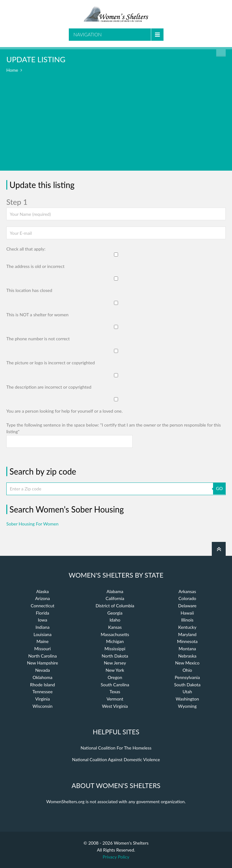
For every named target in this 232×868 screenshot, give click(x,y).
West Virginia (115, 706)
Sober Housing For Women (32, 524)
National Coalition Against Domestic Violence (116, 759)
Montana (187, 649)
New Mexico (187, 663)
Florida (43, 613)
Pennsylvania (187, 677)
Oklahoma (42, 677)
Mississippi (115, 649)
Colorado (187, 598)
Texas (115, 692)
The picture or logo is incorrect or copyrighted (51, 363)
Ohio (187, 670)
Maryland (187, 634)
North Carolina (42, 656)
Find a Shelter (221, 52)
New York (115, 670)
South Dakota (187, 685)
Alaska (43, 591)
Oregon (115, 677)
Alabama (115, 591)
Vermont (115, 699)
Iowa (42, 620)
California (115, 598)
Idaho (115, 620)
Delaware (187, 606)
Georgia (115, 613)
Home (12, 70)
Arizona (42, 598)
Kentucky (187, 627)
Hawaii (187, 613)
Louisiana (42, 634)
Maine (43, 641)
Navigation (88, 34)
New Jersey (115, 663)
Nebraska (187, 656)
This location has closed (29, 290)
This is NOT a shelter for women (37, 315)
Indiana (42, 627)
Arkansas (187, 591)
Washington (187, 699)
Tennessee (43, 692)
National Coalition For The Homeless (116, 748)
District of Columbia (115, 606)
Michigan (115, 641)
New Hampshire (43, 663)
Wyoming (187, 706)
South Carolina (115, 685)
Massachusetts (115, 634)
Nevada (42, 670)
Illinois (187, 620)
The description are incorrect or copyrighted (49, 387)
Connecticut (42, 606)
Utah (187, 692)
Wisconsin (42, 706)
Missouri (42, 649)
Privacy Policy (116, 857)
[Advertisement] (116, 126)
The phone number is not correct (38, 339)
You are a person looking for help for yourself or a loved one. (64, 411)
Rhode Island (42, 685)
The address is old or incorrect (35, 266)
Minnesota (187, 641)
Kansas (115, 627)
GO (219, 488)
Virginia (42, 699)
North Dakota (115, 656)
